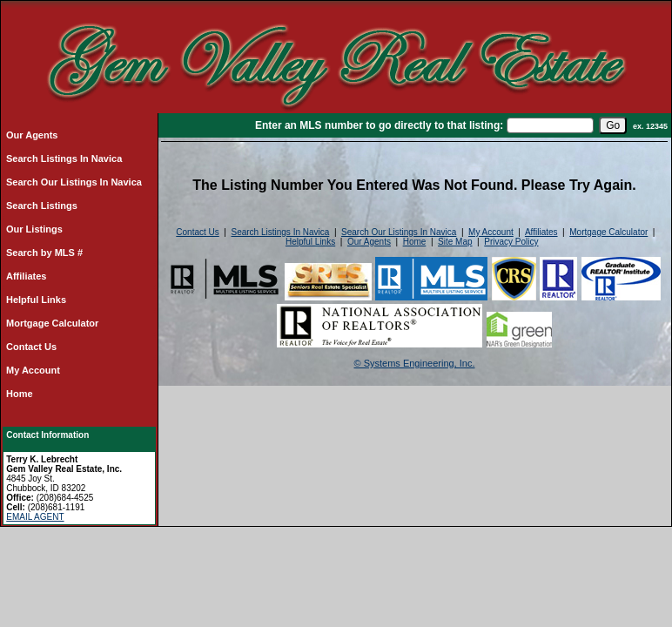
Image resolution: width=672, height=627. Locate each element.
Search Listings (42, 206)
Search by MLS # (44, 253)
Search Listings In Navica (64, 158)
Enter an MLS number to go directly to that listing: (379, 125)
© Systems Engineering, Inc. (415, 363)
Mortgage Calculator (52, 323)
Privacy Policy (511, 242)
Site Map (455, 242)
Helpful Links (36, 300)
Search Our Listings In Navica (74, 182)
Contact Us (31, 347)
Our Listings (34, 229)
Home (20, 394)
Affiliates (26, 276)
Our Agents (32, 135)
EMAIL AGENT (35, 517)
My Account (33, 370)
